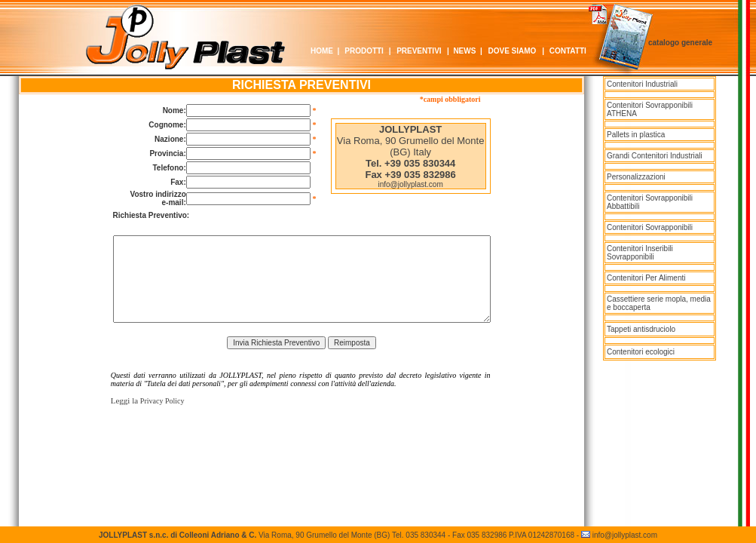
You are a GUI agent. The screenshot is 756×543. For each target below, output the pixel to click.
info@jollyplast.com (410, 184)
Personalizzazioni (636, 177)
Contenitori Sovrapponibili (650, 227)
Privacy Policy (162, 401)
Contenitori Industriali (642, 84)
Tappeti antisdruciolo (641, 329)
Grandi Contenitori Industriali (655, 156)
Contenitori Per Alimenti (646, 278)
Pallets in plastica (636, 135)
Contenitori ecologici (641, 352)
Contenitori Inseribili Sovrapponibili (640, 253)
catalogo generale (680, 43)
